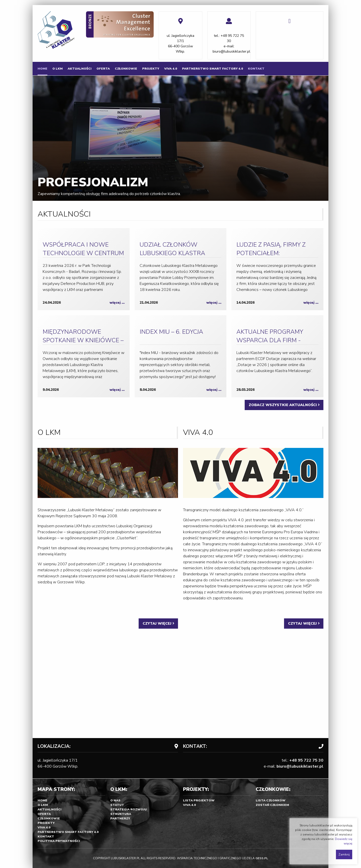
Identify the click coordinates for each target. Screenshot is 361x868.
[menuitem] (42, 69)
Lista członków (271, 800)
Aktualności (80, 69)
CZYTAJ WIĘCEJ (158, 623)
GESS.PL (262, 858)
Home (42, 800)
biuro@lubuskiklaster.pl (231, 51)
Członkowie (126, 69)
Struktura (121, 814)
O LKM (58, 69)
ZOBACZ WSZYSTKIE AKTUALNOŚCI (284, 405)
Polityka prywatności (59, 841)
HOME (42, 69)
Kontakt (256, 69)
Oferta (103, 69)
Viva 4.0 (171, 69)
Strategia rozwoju (128, 809)
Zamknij (344, 854)
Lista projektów (199, 800)
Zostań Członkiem (272, 805)
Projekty (151, 69)
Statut (117, 805)
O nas (115, 800)
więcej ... (117, 303)
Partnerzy (120, 818)
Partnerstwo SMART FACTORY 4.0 (212, 69)
